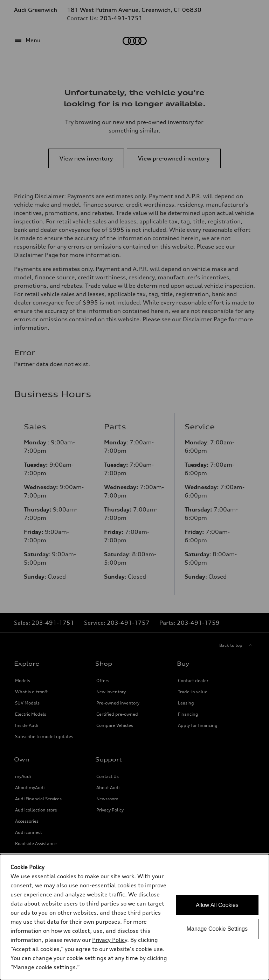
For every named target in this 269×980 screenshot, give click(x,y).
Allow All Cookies (217, 905)
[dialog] (134, 917)
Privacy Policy (110, 940)
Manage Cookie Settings (217, 929)
